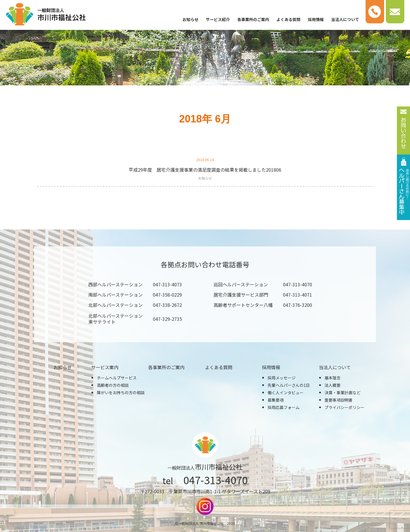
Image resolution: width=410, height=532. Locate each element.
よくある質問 (288, 19)
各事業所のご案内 (253, 19)
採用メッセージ (282, 378)
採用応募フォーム (284, 407)
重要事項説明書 (339, 400)
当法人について (345, 19)
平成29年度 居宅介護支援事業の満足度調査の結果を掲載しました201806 (205, 170)
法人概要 (333, 385)
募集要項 (276, 400)
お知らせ (190, 19)
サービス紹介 (218, 19)
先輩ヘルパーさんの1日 (289, 385)
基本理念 (333, 378)
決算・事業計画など (343, 393)
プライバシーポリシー (345, 407)
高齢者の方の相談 (113, 385)
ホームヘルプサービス (117, 378)
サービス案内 (105, 367)
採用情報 (316, 19)
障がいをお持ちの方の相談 (121, 393)
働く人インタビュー (286, 393)
